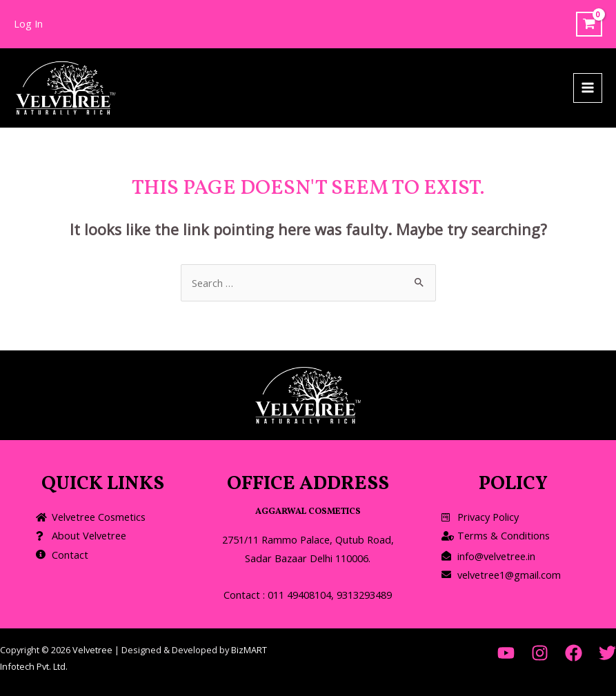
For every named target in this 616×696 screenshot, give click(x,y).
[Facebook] (574, 653)
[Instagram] (540, 653)
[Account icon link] (28, 24)
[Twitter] (607, 653)
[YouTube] (506, 653)
